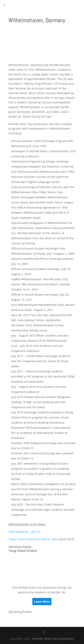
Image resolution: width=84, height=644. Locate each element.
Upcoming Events (20, 612)
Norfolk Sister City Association (53, 639)
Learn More (42, 602)
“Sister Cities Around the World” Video (34, 539)
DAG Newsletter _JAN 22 (24, 532)
